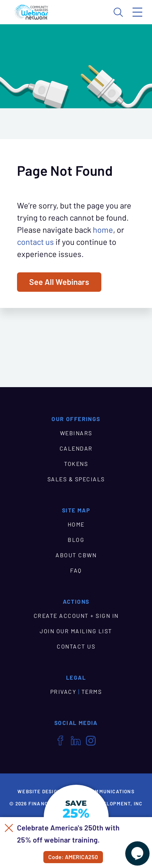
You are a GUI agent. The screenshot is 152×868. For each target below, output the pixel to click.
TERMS (92, 692)
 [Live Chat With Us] (137, 853)
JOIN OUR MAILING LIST (76, 631)
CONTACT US (76, 647)
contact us (35, 242)
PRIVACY (63, 692)
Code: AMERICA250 (73, 857)
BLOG (76, 540)
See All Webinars (59, 282)
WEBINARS (76, 433)
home (103, 230)
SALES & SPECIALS (76, 479)
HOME (76, 525)
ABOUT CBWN (76, 555)
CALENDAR (76, 449)
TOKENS (76, 464)
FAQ (76, 571)
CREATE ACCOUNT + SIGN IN (76, 616)
